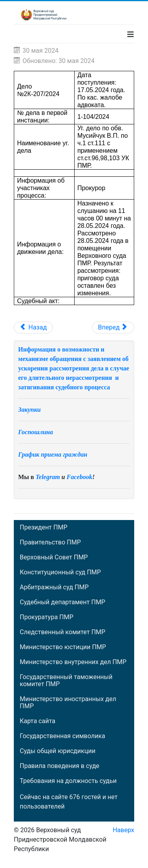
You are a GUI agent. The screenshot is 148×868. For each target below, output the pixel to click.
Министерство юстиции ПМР (63, 647)
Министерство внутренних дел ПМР (73, 662)
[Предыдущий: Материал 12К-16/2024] (33, 328)
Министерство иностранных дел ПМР (68, 703)
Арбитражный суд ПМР (54, 587)
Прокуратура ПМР (47, 617)
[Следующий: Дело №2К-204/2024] (113, 328)
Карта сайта (37, 721)
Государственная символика (62, 736)
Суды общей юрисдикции (58, 751)
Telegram (48, 477)
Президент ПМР (44, 527)
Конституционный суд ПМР (60, 572)
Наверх (123, 830)
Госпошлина (36, 432)
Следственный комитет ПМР (63, 632)
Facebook (80, 477)
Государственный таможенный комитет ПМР (66, 681)
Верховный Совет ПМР (54, 557)
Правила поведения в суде (60, 766)
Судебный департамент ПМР (63, 602)
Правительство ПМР (50, 542)
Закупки (29, 410)
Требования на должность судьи (68, 781)
